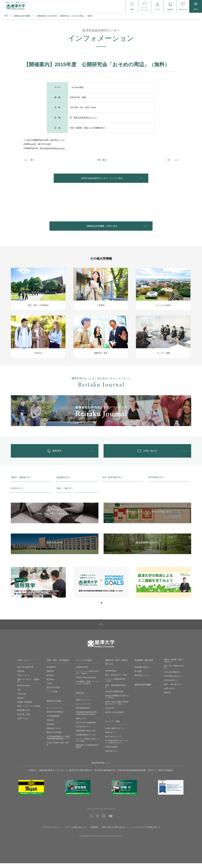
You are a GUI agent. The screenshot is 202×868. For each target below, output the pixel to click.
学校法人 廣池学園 (38, 775)
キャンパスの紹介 (84, 665)
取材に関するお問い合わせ (114, 832)
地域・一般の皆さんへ (173, 689)
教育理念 (21, 676)
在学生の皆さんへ (171, 685)
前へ (33, 160)
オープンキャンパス (55, 712)
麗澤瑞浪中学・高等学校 (115, 775)
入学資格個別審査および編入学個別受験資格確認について (58, 742)
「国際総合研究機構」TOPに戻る (101, 228)
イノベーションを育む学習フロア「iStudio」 (88, 677)
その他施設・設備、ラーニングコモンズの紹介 (88, 687)
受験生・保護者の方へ (21, 482)
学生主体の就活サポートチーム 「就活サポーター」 (117, 746)
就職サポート (111, 737)
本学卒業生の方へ (156, 482)
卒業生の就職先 (112, 752)
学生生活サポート (83, 731)
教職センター (81, 723)
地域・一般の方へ (65, 493)
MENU (196, 6)
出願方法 (50, 725)
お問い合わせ (169, 693)
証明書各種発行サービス (86, 739)
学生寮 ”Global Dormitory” (86, 682)
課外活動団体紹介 (83, 713)
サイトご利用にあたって (76, 832)
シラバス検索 (52, 696)
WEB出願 (50, 729)
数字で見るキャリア (113, 741)
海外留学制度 (111, 676)
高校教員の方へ (64, 482)
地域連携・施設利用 (144, 665)
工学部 (49, 688)
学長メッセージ (24, 680)
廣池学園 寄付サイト (148, 775)
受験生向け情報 (54, 706)
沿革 (19, 694)
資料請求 (167, 697)
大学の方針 (22, 698)
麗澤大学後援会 (166, 775)
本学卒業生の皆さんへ (173, 681)
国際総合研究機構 (22, 16)
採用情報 (94, 832)
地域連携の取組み (142, 672)
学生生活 (80, 698)
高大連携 (138, 676)
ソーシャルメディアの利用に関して (145, 832)
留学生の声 (110, 713)
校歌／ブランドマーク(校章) (29, 711)
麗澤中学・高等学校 (94, 775)
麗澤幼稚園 (132, 775)
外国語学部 (51, 672)
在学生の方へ (17, 493)
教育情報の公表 (24, 715)
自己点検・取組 (24, 719)
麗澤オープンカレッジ (58, 775)
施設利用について (142, 680)
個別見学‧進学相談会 (55, 717)
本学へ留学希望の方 (172, 677)
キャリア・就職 (112, 726)
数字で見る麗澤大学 (25, 672)
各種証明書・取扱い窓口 (86, 735)
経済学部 (50, 680)
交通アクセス (23, 723)
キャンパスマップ (83, 709)
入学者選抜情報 (53, 721)
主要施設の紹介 (82, 672)
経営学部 (50, 684)
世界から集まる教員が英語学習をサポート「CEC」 (117, 708)
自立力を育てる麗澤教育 (86, 727)
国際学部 (50, 676)
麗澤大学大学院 (76, 775)
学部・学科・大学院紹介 (58, 665)
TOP (6, 16)
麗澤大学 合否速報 (54, 737)
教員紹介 (21, 703)
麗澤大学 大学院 (53, 692)
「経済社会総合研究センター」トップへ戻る (101, 179)
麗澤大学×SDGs (24, 690)
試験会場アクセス (54, 733)
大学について (23, 665)
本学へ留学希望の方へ (113, 482)
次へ (169, 160)
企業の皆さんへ (112, 756)
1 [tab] (101, 607)
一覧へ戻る (102, 160)
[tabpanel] (38, 587)
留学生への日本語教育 (114, 717)
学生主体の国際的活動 (114, 696)
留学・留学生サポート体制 (116, 680)
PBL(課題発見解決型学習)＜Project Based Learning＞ (87, 718)
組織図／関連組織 (24, 707)
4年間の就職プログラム (115, 733)
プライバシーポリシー (52, 832)
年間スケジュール (83, 704)
